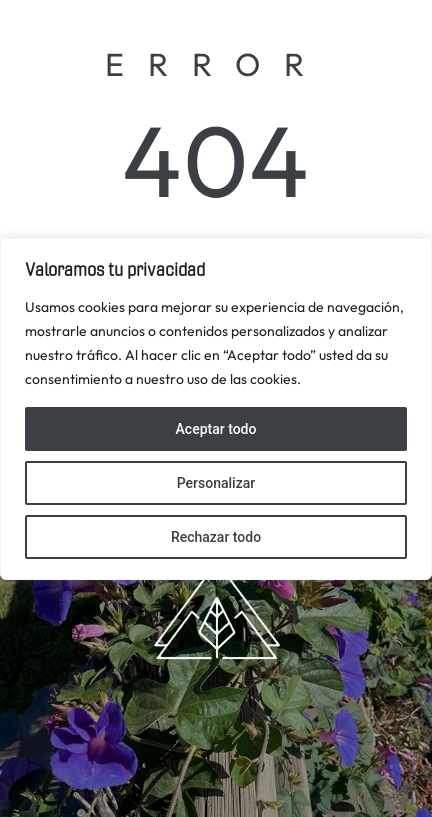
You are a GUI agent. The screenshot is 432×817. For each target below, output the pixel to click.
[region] (216, 409)
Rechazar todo (216, 537)
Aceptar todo (216, 429)
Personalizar (216, 483)
